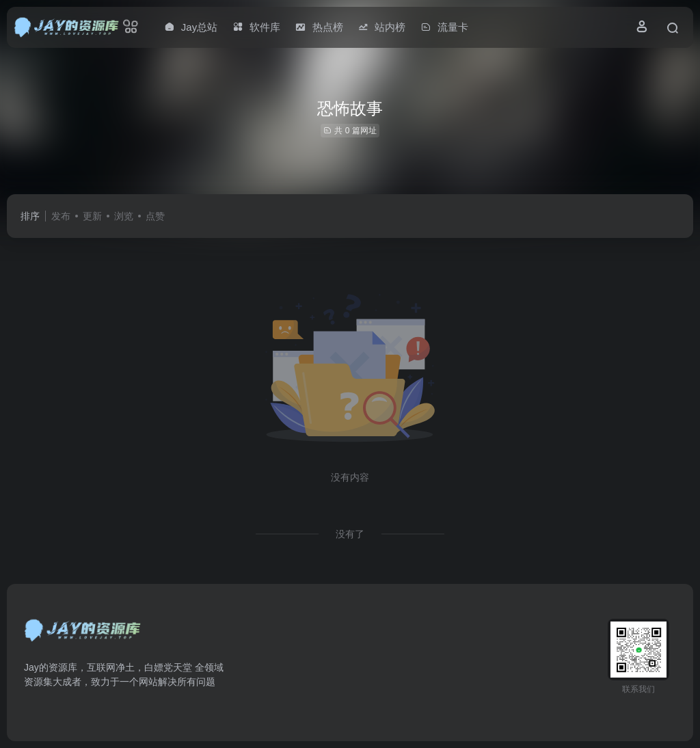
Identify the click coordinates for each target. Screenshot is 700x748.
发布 (61, 216)
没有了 (350, 534)
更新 (92, 216)
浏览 (124, 216)
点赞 (155, 216)
